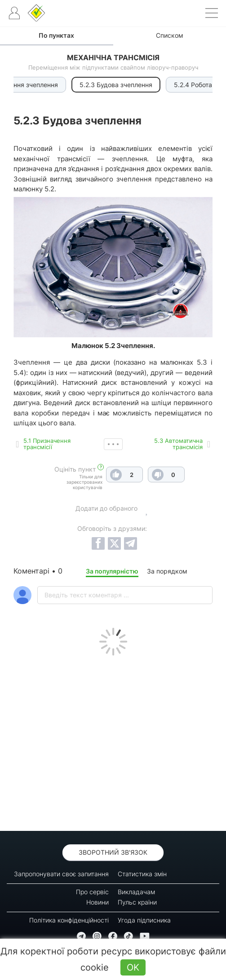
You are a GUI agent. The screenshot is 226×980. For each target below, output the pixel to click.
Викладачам (136, 892)
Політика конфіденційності (69, 920)
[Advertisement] (113, 741)
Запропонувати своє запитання (61, 874)
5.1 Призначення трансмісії (47, 444)
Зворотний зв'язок (113, 852)
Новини (97, 902)
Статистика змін (142, 874)
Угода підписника (144, 920)
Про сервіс (92, 892)
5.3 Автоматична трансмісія (178, 444)
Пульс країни (137, 902)
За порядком (167, 571)
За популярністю (112, 571)
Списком (170, 35)
